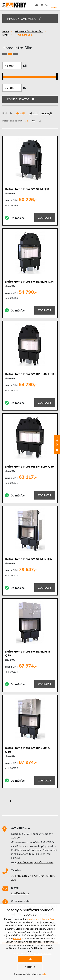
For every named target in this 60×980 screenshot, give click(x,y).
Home (6, 31)
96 (40, 121)
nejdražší (33, 113)
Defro (6, 35)
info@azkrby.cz (20, 893)
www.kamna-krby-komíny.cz (41, 919)
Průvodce (57, 444)
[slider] (4, 74)
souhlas (17, 938)
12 (27, 121)
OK (30, 959)
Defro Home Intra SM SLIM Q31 (27, 189)
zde (44, 974)
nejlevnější (20, 113)
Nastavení (30, 967)
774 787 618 (19, 876)
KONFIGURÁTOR (21, 99)
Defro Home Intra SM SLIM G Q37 (29, 559)
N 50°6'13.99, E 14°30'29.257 (35, 862)
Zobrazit (45, 218)
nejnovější (47, 113)
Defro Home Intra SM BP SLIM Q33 (30, 374)
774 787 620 (36, 876)
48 (33, 121)
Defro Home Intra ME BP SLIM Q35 (29, 466)
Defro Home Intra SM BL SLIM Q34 (29, 282)
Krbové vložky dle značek (29, 31)
